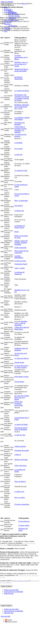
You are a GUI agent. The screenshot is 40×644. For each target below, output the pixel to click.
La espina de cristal (21, 170)
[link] (20, 581)
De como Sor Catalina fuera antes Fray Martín (22, 398)
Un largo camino (24, 525)
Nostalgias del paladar (22, 450)
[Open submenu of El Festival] (12, 10)
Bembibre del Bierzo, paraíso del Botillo (21, 70)
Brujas (17, 232)
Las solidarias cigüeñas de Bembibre (22, 118)
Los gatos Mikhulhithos (19, 257)
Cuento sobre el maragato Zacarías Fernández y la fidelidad (20, 129)
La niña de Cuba (20, 435)
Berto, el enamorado (21, 201)
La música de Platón (21, 424)
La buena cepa (19, 211)
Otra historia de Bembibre (20, 124)
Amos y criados (20, 268)
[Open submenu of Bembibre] (11, 24)
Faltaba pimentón (20, 446)
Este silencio (19, 206)
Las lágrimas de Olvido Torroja (20, 227)
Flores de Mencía (20, 481)
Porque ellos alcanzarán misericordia (19, 403)
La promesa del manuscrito (19, 273)
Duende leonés (19, 362)
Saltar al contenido (7, 2)
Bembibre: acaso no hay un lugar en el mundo (21, 64)
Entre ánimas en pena (21, 377)
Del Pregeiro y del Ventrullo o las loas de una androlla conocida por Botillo (22, 98)
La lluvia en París (20, 261)
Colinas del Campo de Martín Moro (22, 328)
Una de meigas (19, 382)
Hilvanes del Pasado (21, 460)
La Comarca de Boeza (22, 91)
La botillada (18, 143)
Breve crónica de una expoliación (21, 252)
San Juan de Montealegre (19, 78)
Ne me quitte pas (24, 521)
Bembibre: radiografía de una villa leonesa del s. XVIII (22, 107)
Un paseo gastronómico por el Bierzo (21, 57)
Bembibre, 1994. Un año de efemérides (21, 323)
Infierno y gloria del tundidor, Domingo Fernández (21, 243)
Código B (18, 455)
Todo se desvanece (21, 466)
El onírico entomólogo (22, 504)
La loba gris (18, 155)
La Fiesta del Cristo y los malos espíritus (21, 367)
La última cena (19, 492)
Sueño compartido (20, 248)
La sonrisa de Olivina (21, 358)
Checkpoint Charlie (21, 264)
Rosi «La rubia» (20, 497)
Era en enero (19, 149)
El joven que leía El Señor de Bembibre (21, 429)
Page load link (6, 616)
